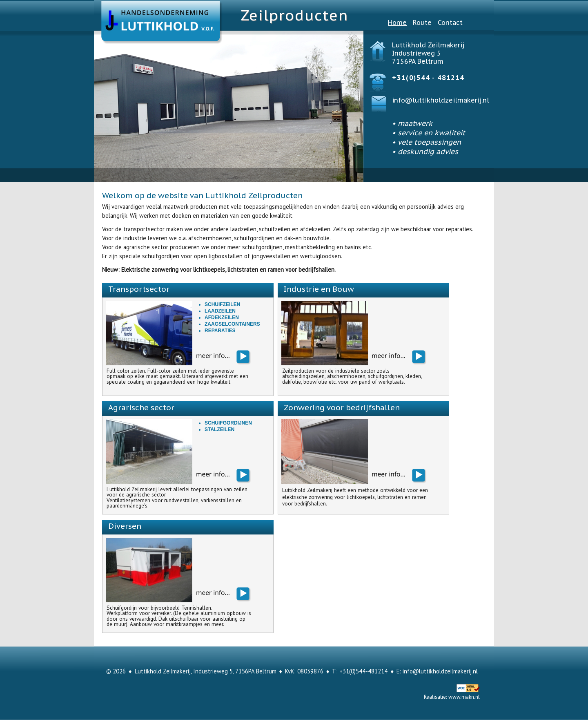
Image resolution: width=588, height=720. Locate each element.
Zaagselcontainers (232, 324)
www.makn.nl (464, 697)
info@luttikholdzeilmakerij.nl (441, 100)
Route (422, 22)
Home (397, 22)
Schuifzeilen (222, 304)
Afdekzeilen (222, 318)
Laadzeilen (220, 311)
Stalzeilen (219, 429)
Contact (450, 22)
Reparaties (220, 331)
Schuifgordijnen (228, 423)
